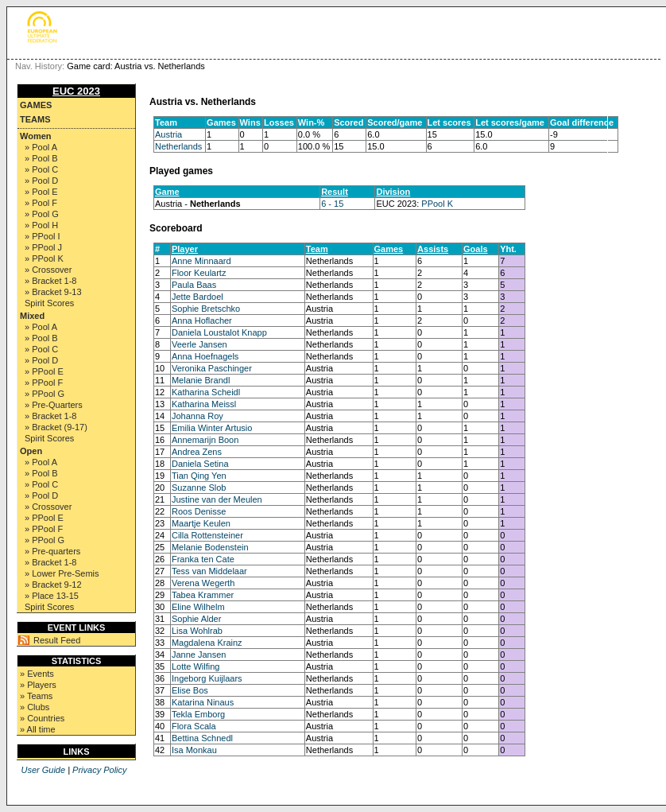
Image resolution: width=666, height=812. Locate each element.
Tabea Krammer (203, 595)
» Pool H (41, 225)
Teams (35, 119)
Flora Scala (194, 726)
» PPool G (45, 394)
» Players (38, 685)
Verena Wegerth (203, 583)
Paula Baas (194, 285)
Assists (433, 249)
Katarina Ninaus (203, 702)
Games (36, 105)
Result (335, 192)
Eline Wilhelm (198, 607)
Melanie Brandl (201, 380)
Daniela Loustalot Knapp (219, 332)
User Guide (43, 770)
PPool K (437, 204)
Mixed (32, 316)
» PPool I (43, 236)
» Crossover (48, 270)
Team (317, 249)
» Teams (36, 696)
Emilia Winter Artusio (212, 428)
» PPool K (44, 258)
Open (31, 451)
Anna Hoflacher (202, 321)
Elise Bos (190, 690)
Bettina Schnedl (202, 738)
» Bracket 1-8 (50, 281)
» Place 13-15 (52, 596)
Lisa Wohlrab (197, 631)
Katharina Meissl (204, 404)
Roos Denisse (199, 511)
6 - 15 (332, 204)
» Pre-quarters (52, 551)
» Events (37, 674)
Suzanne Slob (199, 488)
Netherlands (178, 146)
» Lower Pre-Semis (62, 573)
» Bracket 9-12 (53, 585)
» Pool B (41, 158)
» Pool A (41, 147)
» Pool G (42, 214)
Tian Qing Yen (199, 476)
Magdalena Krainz (207, 643)
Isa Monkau (194, 750)
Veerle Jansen (199, 344)
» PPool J (43, 247)
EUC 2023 (76, 91)
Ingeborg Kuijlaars (207, 678)
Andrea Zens (197, 452)
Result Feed (57, 640)
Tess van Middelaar (209, 571)
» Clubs (35, 707)
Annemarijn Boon (205, 440)
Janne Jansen (199, 655)
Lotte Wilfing (196, 666)
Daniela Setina (200, 464)
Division (393, 192)
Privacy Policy (99, 770)
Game (167, 192)
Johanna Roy (197, 416)
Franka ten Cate (203, 559)
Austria (168, 134)
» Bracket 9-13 (53, 292)
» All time (38, 729)
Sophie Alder (196, 619)
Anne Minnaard (201, 261)
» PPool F (44, 383)
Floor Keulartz (199, 273)
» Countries (42, 718)
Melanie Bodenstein (210, 547)
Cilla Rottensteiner (207, 535)
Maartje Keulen (201, 523)
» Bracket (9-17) (56, 427)
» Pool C (41, 169)
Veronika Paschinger (212, 368)
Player (185, 249)
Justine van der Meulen (217, 499)
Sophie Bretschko (206, 309)
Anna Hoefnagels (205, 356)
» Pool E (41, 192)
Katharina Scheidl (206, 392)
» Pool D (41, 181)
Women (36, 136)
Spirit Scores (49, 303)
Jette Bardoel (197, 297)
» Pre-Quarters (54, 405)
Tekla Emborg (198, 714)
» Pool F (41, 203)
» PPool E (44, 371)
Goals (476, 249)
